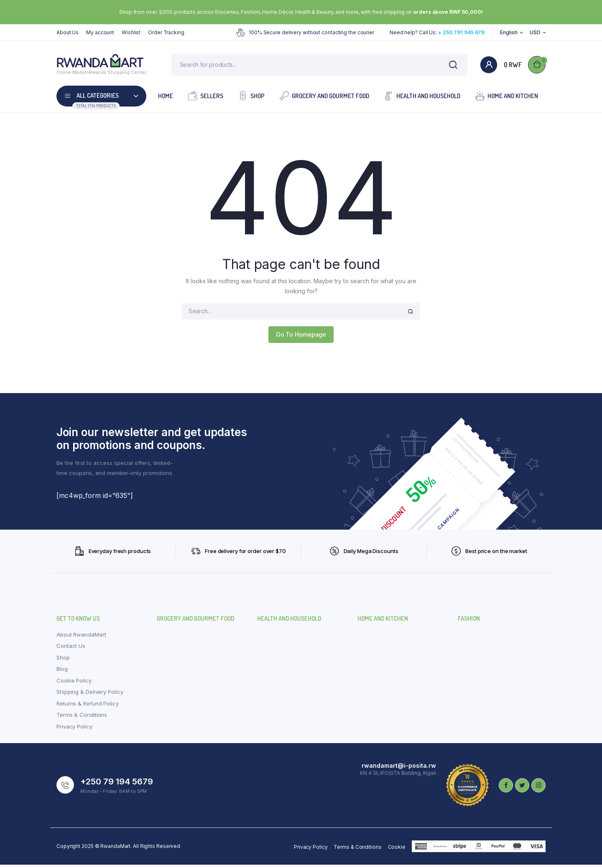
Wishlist (131, 32)
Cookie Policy (74, 683)
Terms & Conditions (82, 718)
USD (535, 32)
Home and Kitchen (507, 98)
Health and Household (422, 98)
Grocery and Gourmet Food (324, 98)
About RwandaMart (81, 637)
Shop (251, 98)
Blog (62, 672)
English (509, 32)
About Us (68, 32)
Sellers (206, 98)
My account (100, 32)
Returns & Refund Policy (88, 706)
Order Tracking (166, 32)
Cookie (397, 850)
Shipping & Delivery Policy (90, 695)
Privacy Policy (74, 729)
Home (166, 99)
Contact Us (71, 649)
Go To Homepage (301, 337)
